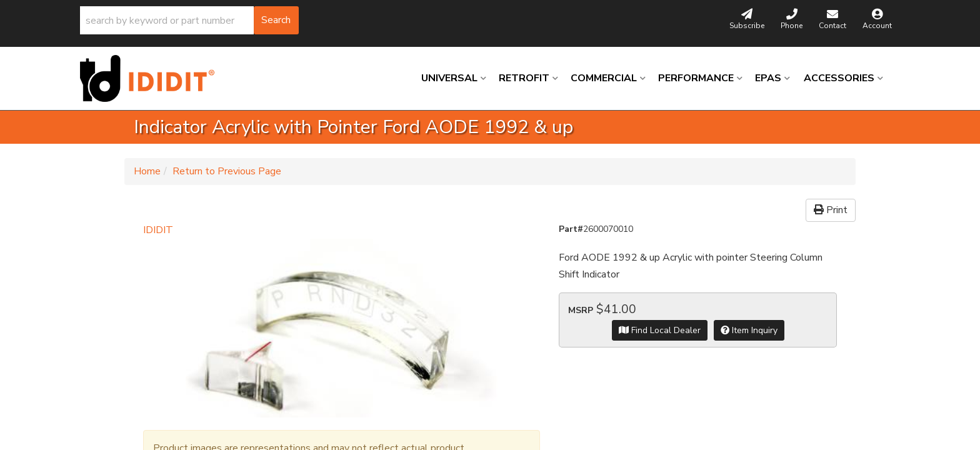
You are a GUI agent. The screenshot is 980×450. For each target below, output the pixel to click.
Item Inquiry (749, 330)
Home (147, 171)
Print (831, 210)
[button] (189, 20)
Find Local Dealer (660, 330)
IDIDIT (158, 230)
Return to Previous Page (227, 171)
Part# (571, 229)
